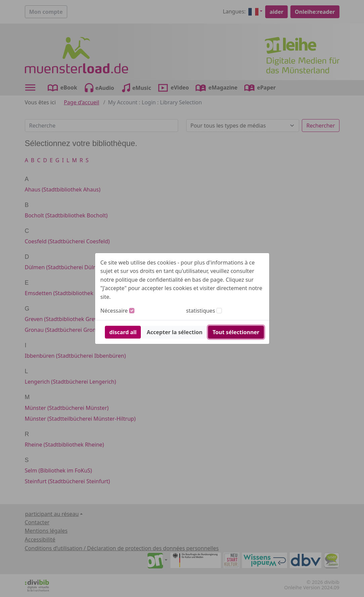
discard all (123, 332)
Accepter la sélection (174, 332)
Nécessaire (114, 311)
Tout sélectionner (236, 332)
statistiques (201, 311)
